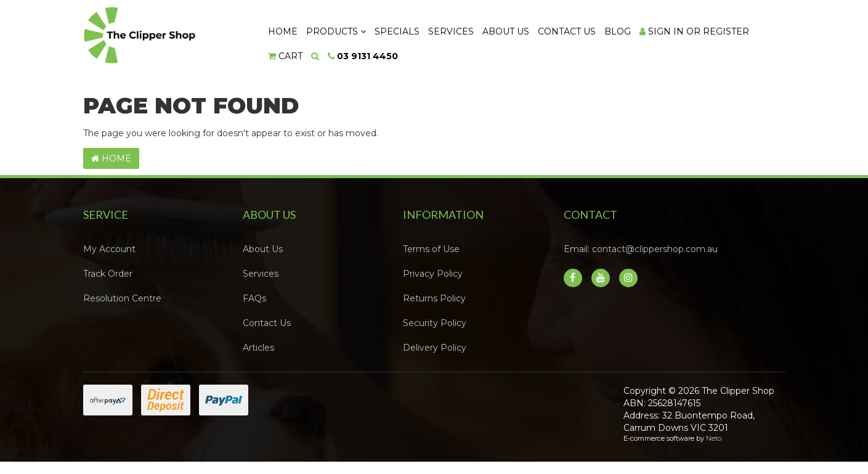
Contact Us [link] (267, 323)
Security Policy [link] (435, 323)
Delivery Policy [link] (435, 348)
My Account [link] (109, 249)
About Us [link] (263, 249)
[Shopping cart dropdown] (286, 56)
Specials (398, 31)
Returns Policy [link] (434, 298)
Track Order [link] (108, 274)
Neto (714, 438)
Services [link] (261, 274)
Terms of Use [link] (431, 249)
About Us (508, 31)
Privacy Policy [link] (433, 274)
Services (453, 31)
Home (283, 31)
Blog (621, 31)
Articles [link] (258, 348)
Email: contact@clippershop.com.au (641, 249)
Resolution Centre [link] (122, 298)
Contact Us (569, 31)
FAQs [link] (254, 298)
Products (337, 31)
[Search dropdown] (316, 56)
